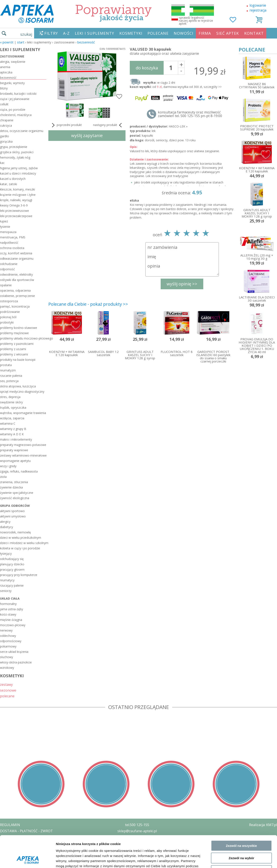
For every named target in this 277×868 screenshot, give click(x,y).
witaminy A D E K (12, 434)
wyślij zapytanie (87, 135)
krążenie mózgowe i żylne (18, 195)
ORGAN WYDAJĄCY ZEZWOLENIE (26, 849)
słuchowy (6, 657)
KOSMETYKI (131, 33)
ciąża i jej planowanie (15, 99)
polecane (7, 696)
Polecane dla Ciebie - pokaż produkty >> (88, 304)
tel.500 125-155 (137, 825)
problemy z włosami (14, 354)
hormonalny (8, 604)
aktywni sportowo (12, 511)
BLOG (5, 855)
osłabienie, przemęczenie (17, 296)
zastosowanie (12, 56)
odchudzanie (9, 264)
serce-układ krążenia (14, 652)
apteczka (6, 72)
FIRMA (205, 33)
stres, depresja (10, 397)
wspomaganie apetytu (15, 461)
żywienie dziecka (11, 487)
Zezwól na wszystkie (241, 532)
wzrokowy (7, 668)
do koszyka (147, 68)
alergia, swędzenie (13, 62)
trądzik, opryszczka (13, 408)
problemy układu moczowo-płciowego (23, 338)
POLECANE (158, 33)
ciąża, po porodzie (13, 110)
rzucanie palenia (11, 376)
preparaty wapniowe (14, 450)
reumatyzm (8, 370)
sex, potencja (9, 381)
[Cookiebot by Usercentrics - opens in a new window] (28, 576)
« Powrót (7, 42)
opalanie (6, 285)
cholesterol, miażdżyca (16, 115)
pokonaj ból (8, 317)
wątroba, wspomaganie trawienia (23, 413)
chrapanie (7, 120)
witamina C (8, 423)
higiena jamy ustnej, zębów (19, 168)
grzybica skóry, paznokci (17, 152)
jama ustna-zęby (12, 609)
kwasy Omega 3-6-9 (14, 205)
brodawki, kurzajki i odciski (18, 94)
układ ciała (10, 598)
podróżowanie (10, 312)
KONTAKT (254, 33)
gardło (4, 136)
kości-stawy (8, 614)
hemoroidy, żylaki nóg (15, 157)
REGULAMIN (10, 825)
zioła (3, 477)
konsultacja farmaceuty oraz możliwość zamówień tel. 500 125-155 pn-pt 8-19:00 (190, 114)
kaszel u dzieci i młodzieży (18, 173)
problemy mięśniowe (14, 333)
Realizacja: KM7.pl (263, 825)
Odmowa (241, 557)
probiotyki (7, 322)
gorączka (6, 141)
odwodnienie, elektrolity (16, 274)
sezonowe (8, 690)
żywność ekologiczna (15, 498)
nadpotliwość (9, 243)
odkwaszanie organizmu (17, 259)
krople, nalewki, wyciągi (16, 200)
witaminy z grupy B (13, 429)
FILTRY (51, 33)
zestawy (6, 684)
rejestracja (258, 10)
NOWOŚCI (183, 33)
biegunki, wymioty (12, 83)
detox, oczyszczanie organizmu (22, 131)
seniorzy (6, 591)
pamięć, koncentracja (15, 306)
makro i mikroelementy (16, 439)
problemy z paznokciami (17, 344)
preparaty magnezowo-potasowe (23, 445)
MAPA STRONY (12, 862)
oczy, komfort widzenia (16, 253)
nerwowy (6, 630)
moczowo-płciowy (13, 625)
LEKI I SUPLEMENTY (94, 33)
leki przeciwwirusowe (14, 211)
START (21, 42)
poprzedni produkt (66, 125)
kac (2, 163)
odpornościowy (11, 641)
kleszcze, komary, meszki (17, 189)
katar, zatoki (9, 184)
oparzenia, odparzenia (15, 290)
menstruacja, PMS (13, 237)
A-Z (66, 33)
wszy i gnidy (8, 466)
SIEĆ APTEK (228, 33)
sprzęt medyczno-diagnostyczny (22, 392)
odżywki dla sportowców (17, 280)
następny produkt (108, 125)
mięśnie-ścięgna (11, 620)
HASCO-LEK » (178, 126)
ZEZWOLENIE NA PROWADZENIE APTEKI (33, 843)
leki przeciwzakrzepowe (16, 216)
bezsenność (86, 42)
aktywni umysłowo (13, 516)
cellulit (4, 104)
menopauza (8, 232)
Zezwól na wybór (241, 545)
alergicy (5, 522)
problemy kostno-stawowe (19, 328)
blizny (4, 88)
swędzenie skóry (11, 402)
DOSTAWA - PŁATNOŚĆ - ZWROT (26, 831)
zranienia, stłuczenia (14, 482)
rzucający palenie (12, 585)
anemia (5, 67)
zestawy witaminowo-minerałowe (23, 455)
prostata (6, 365)
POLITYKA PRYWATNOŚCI (21, 837)
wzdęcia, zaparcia (12, 418)
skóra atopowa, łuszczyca (18, 386)
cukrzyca (6, 125)
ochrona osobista (12, 248)
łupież (4, 221)
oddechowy (8, 636)
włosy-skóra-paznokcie (16, 662)
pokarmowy (8, 646)
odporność (7, 269)
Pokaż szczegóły (227, 576)
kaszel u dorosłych (13, 179)
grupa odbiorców (15, 506)
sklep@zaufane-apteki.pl (137, 831)
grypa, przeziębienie (14, 147)
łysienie (5, 227)
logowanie (258, 5)
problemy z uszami (13, 349)
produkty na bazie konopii (18, 360)
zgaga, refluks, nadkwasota (19, 471)
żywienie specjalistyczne (17, 493)
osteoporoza (9, 301)
